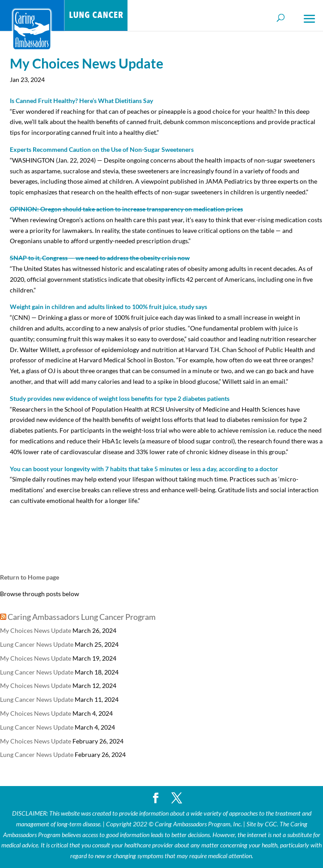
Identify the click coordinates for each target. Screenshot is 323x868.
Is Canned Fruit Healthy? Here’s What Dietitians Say (81, 101)
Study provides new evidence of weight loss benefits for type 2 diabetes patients (120, 398)
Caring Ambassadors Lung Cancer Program (82, 617)
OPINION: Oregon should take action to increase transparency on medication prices (126, 209)
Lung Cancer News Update (37, 644)
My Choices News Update (36, 630)
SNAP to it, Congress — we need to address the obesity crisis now (100, 258)
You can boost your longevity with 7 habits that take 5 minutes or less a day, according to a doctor (144, 469)
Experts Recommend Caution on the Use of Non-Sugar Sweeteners (102, 149)
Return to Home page (30, 577)
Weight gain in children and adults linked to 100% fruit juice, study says (108, 307)
